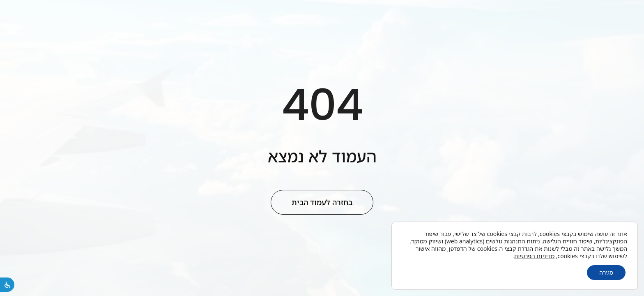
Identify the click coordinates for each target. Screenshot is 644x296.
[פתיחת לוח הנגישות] (7, 285)
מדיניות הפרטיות (535, 256)
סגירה (606, 272)
